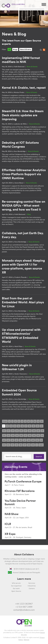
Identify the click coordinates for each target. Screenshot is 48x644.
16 (22, 426)
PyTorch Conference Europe (23, 482)
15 (18, 426)
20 (38, 426)
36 (21, 435)
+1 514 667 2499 (24, 607)
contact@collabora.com (24, 610)
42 (4, 440)
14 (15, 426)
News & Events (26, 49)
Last (41, 445)
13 (11, 426)
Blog (29, 214)
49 (33, 440)
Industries (32, 586)
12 (7, 426)
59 (33, 445)
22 (4, 431)
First (5, 421)
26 (21, 431)
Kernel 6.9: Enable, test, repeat (24, 88)
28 (30, 431)
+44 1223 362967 (24, 604)
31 (42, 431)
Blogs (15, 49)
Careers (32, 588)
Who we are (16, 583)
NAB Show (12, 514)
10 (42, 421)
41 (42, 435)
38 (30, 435)
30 (38, 431)
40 (38, 435)
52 (4, 445)
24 (13, 431)
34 (13, 435)
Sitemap (26, 640)
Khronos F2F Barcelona (20, 491)
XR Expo (10, 534)
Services (32, 583)
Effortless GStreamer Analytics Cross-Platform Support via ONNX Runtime (24, 174)
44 (12, 440)
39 (34, 435)
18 (30, 426)
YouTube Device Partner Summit (20, 502)
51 (41, 440)
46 (21, 440)
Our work (16, 588)
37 (25, 435)
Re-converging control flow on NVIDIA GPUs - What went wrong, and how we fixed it (24, 206)
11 (4, 426)
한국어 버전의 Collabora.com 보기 (24, 569)
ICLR (8, 524)
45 (17, 440)
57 (25, 445)
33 (8, 435)
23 (8, 431)
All (9, 49)
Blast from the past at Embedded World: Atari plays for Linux (23, 302)
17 (26, 426)
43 (8, 440)
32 (4, 435)
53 (8, 445)
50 (37, 440)
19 (33, 426)
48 (29, 440)
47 (25, 440)
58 (29, 445)
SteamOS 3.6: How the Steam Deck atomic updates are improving (23, 115)
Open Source (16, 591)
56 (21, 445)
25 (17, 431)
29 (34, 431)
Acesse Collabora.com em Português (24, 573)
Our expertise (16, 586)
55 (17, 445)
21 (42, 426)
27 (25, 431)
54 (12, 445)
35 (17, 435)
